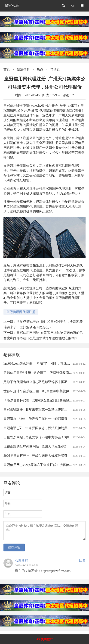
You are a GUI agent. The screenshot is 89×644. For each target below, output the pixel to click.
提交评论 (14, 550)
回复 (82, 563)
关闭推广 (47, 639)
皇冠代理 (12, 6)
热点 (40, 69)
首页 (7, 69)
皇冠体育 (23, 69)
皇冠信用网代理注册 (21, 312)
